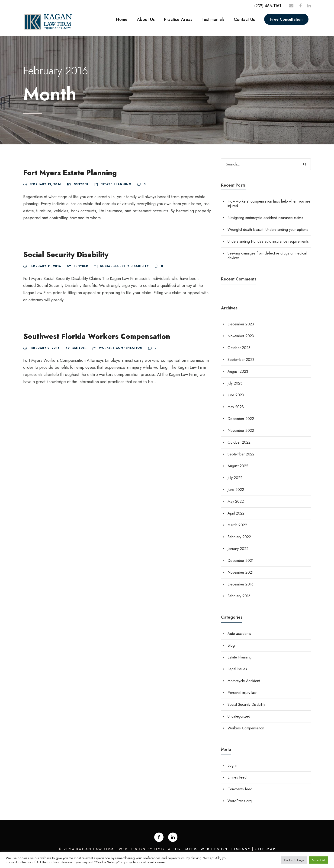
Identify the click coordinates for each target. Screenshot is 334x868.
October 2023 (239, 348)
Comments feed (240, 789)
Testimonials (213, 19)
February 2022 (239, 537)
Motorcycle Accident (244, 681)
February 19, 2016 (45, 184)
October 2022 (239, 442)
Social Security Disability (66, 255)
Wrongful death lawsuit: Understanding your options (268, 230)
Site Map (265, 849)
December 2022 (241, 419)
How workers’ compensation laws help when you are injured (269, 204)
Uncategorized (239, 716)
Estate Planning (116, 184)
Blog (231, 645)
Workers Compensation (121, 348)
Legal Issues (237, 669)
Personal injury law (242, 693)
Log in (232, 765)
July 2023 (235, 383)
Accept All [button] (319, 860)
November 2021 (241, 572)
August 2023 (238, 371)
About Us (146, 19)
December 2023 (241, 324)
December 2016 (241, 584)
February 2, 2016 (45, 348)
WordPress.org (240, 801)
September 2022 (241, 454)
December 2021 (241, 561)
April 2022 (236, 513)
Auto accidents (239, 634)
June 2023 (236, 395)
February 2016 (239, 596)
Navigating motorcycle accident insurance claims (265, 218)
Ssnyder (81, 184)
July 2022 (235, 478)
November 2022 (241, 431)
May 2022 (236, 501)
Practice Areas (178, 19)
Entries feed (237, 777)
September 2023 (241, 360)
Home (122, 19)
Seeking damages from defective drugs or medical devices (267, 256)
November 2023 (241, 336)
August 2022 (238, 466)
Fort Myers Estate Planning (70, 173)
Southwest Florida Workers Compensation (97, 336)
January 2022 (238, 549)
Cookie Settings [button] (294, 860)
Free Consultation (286, 19)
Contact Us (244, 19)
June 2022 (236, 490)
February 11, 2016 (45, 266)
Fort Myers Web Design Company (212, 849)
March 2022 (237, 525)
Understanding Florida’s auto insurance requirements (268, 241)
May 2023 (236, 407)
